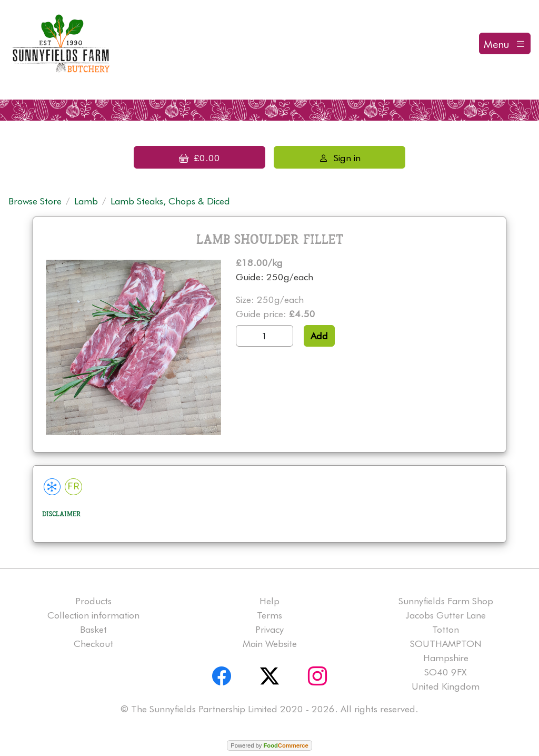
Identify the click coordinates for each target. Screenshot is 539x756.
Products (93, 601)
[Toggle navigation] (505, 43)
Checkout (93, 644)
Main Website (270, 644)
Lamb (86, 201)
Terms (269, 615)
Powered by (269, 745)
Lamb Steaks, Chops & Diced (170, 201)
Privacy (269, 629)
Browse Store (35, 201)
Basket (93, 629)
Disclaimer (62, 514)
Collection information (93, 615)
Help (269, 601)
